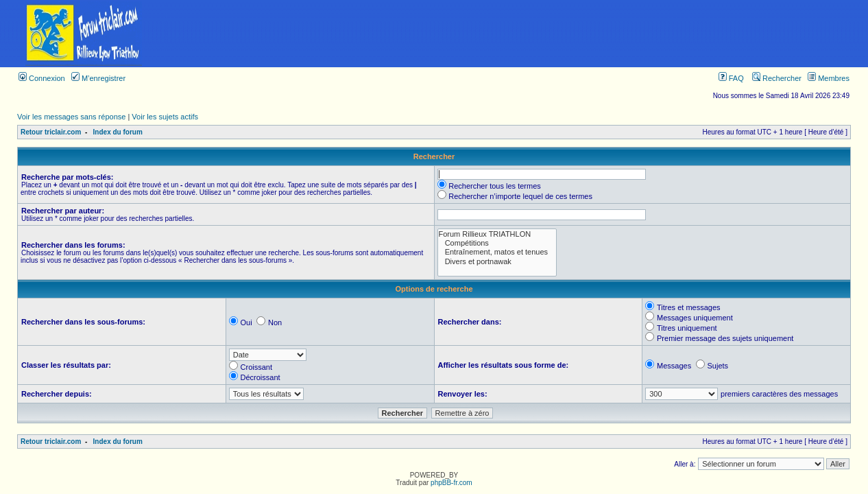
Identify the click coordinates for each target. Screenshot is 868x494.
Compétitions (497, 243)
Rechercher (777, 78)
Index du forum (118, 132)
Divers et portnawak (497, 262)
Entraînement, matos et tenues (497, 252)
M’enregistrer (98, 78)
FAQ (731, 78)
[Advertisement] (518, 34)
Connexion (42, 78)
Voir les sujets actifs (165, 117)
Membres (829, 78)
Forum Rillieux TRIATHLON (497, 234)
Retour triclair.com (51, 132)
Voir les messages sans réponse (71, 117)
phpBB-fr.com (451, 483)
